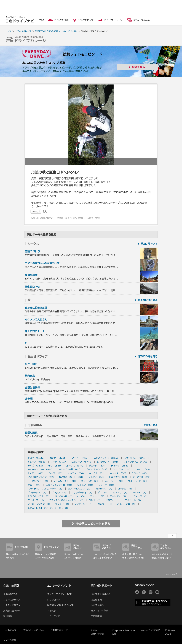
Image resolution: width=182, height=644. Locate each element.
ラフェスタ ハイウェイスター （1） (67, 500)
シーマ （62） (56, 473)
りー (27, 343)
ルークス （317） (75, 466)
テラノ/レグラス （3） (39, 496)
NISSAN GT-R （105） (41, 469)
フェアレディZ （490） (136, 462)
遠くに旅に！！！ (35, 331)
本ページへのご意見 (151, 630)
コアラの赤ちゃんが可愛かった (42, 263)
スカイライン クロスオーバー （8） (45, 489)
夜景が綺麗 (31, 275)
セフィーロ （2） (140, 496)
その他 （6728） (37, 458)
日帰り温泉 (31, 433)
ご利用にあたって (59, 630)
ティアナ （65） (36, 473)
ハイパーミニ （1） (127, 504)
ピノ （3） (103, 492)
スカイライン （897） (135, 458)
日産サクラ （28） (119, 477)
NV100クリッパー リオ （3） (70, 496)
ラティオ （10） (107, 485)
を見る (149, 244)
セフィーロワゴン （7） (80, 489)
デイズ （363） (36, 466)
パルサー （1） (105, 504)
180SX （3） (140, 492)
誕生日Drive (32, 287)
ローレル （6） (125, 489)
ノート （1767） (81, 458)
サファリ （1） (63, 504)
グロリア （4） (59, 492)
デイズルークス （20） (65, 481)
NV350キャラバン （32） (41, 477)
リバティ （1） (113, 500)
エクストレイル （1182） (107, 458)
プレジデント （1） (84, 504)
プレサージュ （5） (37, 492)
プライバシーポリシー (33, 630)
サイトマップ (171, 574)
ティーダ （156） (120, 466)
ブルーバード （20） (139, 481)
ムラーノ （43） (140, 473)
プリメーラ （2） (36, 500)
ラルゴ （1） (95, 500)
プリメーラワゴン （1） (39, 504)
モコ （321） (55, 466)
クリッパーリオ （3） (82, 492)
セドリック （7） (105, 489)
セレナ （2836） (59, 458)
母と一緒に (31, 364)
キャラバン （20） (91, 481)
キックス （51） (97, 473)
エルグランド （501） (108, 462)
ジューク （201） (98, 466)
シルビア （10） (86, 485)
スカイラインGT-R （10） (59, 485)
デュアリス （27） (142, 477)
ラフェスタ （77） (122, 469)
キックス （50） (119, 473)
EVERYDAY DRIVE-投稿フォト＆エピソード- (56, 31)
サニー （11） (34, 485)
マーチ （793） (59, 462)
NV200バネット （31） (72, 477)
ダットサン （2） (118, 496)
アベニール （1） (133, 500)
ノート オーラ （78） (97, 469)
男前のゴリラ (32, 252)
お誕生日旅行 (32, 388)
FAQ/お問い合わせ (97, 632)
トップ (8, 31)
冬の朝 (29, 399)
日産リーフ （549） (82, 462)
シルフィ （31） (97, 477)
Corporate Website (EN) (123, 632)
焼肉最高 (30, 376)
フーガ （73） (143, 469)
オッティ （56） (76, 473)
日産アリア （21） (40, 481)
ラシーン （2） (98, 496)
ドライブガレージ (23, 31)
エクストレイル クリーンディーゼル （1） (48, 508)
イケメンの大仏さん (36, 320)
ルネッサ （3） (121, 492)
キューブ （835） (37, 462)
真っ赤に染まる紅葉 (36, 308)
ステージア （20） (114, 481)
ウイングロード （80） (70, 469)
